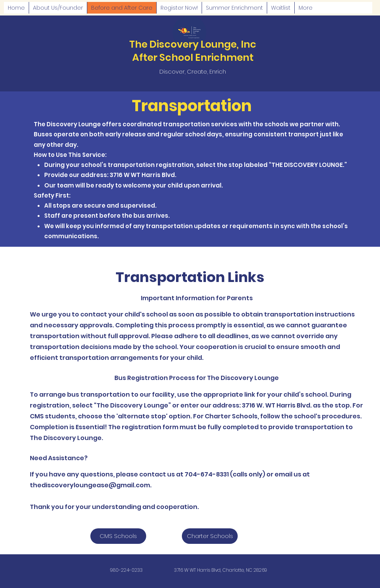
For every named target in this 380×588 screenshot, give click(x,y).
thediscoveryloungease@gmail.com (90, 485)
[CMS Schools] (118, 536)
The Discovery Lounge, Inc (193, 44)
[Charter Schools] (210, 536)
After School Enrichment (193, 58)
